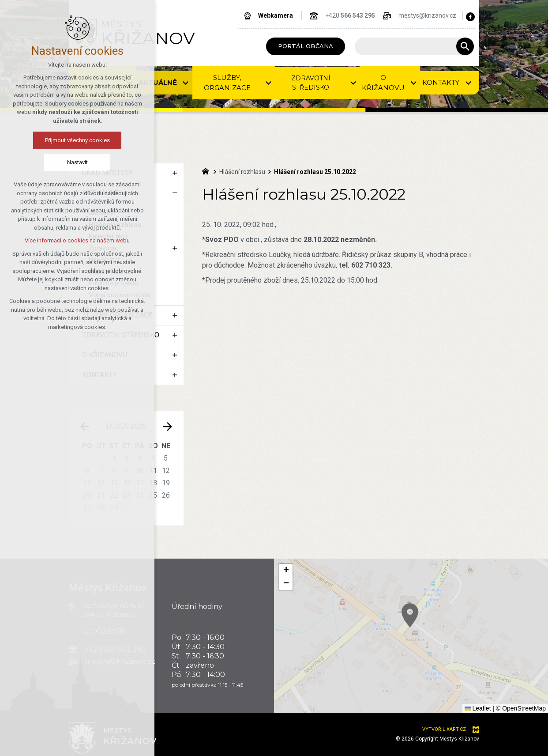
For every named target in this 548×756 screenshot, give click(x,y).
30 (127, 508)
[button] (428, 626)
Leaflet (478, 708)
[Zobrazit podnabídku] (130, 83)
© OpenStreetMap (521, 708)
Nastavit (40, 162)
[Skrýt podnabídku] (175, 193)
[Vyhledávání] (465, 46)
